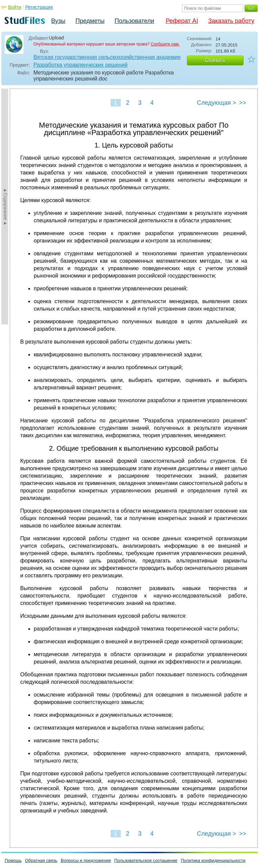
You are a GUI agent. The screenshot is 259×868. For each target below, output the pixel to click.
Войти (15, 7)
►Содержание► (5, 206)
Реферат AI (182, 21)
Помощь (13, 860)
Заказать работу (231, 21)
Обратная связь (41, 860)
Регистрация (39, 7)
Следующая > (217, 103)
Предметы (90, 21)
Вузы (58, 21)
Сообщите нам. (165, 44)
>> (243, 103)
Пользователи (134, 21)
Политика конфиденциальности (213, 860)
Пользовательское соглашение (146, 860)
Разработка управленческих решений (80, 65)
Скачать (215, 60)
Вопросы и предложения (86, 860)
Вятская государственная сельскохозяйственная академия (107, 57)
